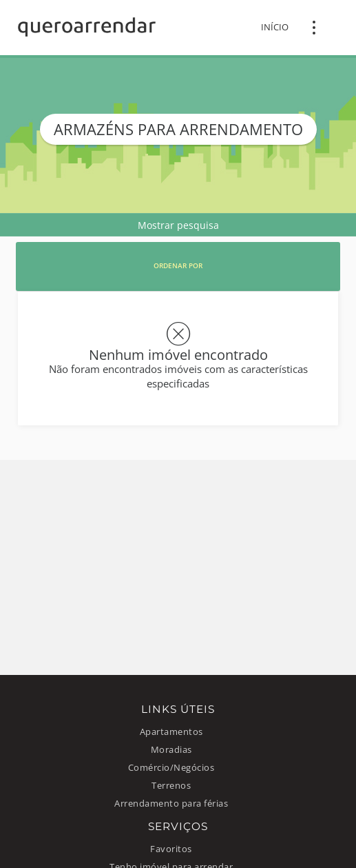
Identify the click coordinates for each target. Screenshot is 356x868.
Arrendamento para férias (171, 804)
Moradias (171, 750)
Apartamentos (171, 732)
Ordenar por (178, 266)
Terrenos (171, 786)
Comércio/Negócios (171, 768)
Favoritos (171, 849)
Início (275, 27)
